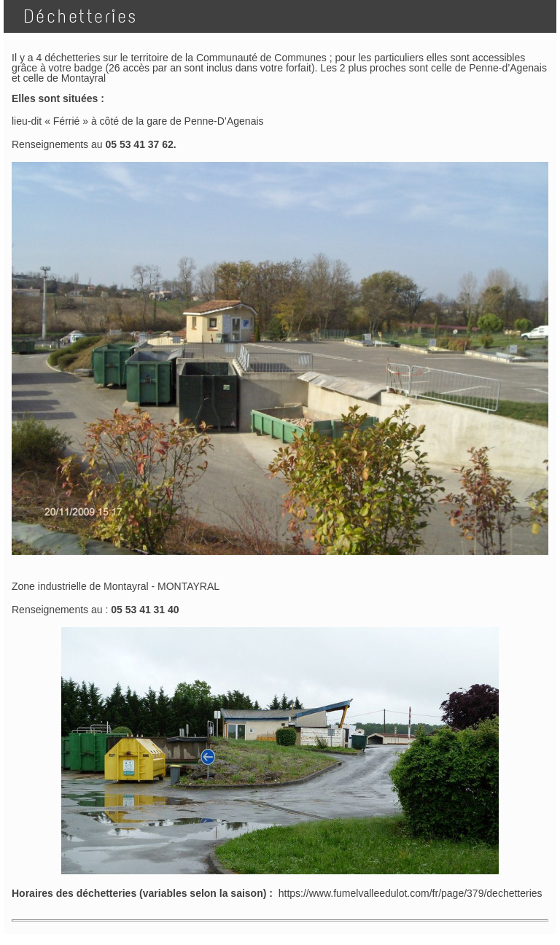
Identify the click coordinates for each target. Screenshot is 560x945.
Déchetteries (75, 16)
